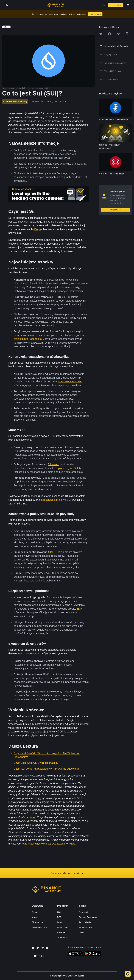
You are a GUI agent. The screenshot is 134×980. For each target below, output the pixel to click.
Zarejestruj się (116, 5)
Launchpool (63, 927)
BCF (59, 917)
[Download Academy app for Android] (93, 954)
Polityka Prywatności (89, 917)
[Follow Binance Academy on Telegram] (42, 948)
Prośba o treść (86, 927)
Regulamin (84, 912)
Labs (59, 922)
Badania (61, 933)
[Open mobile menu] (128, 5)
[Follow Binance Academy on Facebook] (33, 948)
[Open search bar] (103, 5)
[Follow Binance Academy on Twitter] (38, 948)
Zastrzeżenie (85, 922)
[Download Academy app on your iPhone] (76, 954)
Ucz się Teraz (95, 14)
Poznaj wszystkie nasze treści (67, 873)
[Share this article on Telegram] (118, 34)
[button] (128, 5)
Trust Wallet (63, 938)
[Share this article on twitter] (101, 34)
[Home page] (56, 5)
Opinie (82, 933)
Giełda (60, 912)
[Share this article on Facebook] (110, 34)
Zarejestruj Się (116, 210)
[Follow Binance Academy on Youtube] (47, 948)
